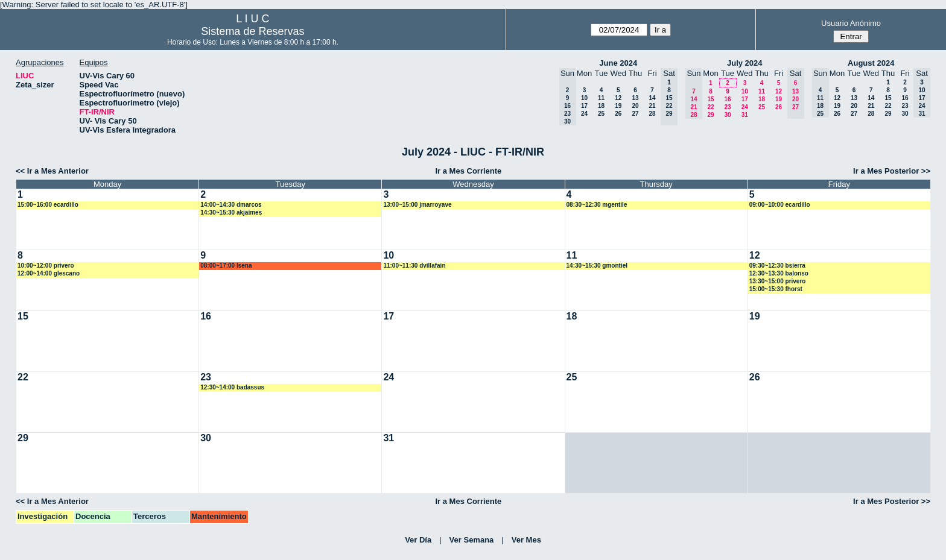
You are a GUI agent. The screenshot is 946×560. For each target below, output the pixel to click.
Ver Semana (472, 540)
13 (635, 98)
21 (652, 106)
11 (601, 98)
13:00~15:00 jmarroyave (417, 205)
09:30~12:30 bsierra (777, 266)
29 (710, 115)
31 (745, 115)
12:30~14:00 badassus (232, 387)
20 (635, 106)
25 (601, 114)
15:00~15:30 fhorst (776, 289)
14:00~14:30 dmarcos (231, 205)
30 (727, 115)
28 (652, 114)
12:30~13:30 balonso (779, 273)
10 (584, 98)
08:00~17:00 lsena (226, 266)
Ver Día (418, 540)
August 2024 (871, 63)
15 (710, 99)
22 (710, 107)
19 (618, 106)
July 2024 (745, 63)
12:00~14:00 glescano (49, 273)
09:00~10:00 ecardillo (780, 205)
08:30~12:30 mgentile (597, 205)
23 (727, 107)
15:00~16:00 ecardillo (48, 205)
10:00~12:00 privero (46, 266)
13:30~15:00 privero (778, 281)
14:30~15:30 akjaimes (231, 212)
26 (618, 114)
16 (727, 99)
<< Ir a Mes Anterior (52, 171)
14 (652, 98)
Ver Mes (526, 540)
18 (601, 106)
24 (584, 114)
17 (584, 106)
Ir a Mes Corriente (468, 171)
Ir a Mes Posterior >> (892, 171)
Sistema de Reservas (252, 31)
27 (635, 114)
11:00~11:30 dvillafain (414, 266)
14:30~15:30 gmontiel (597, 266)
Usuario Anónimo (851, 23)
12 (618, 98)
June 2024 (618, 63)
